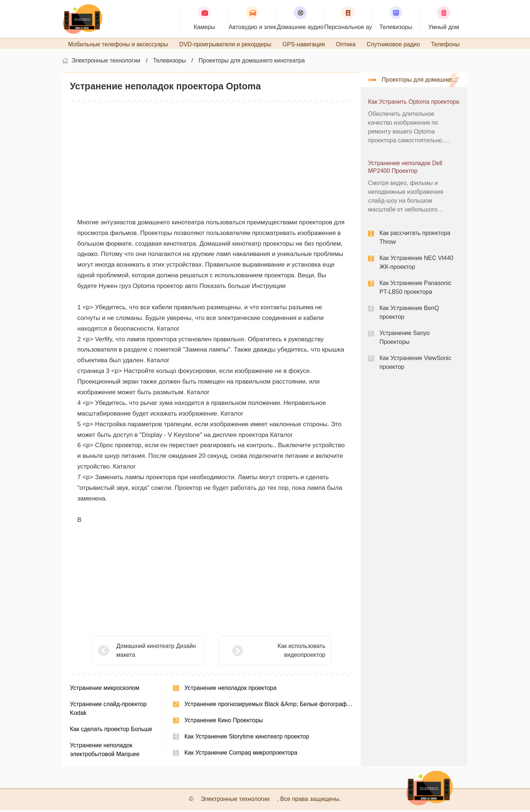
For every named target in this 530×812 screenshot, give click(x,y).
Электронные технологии (106, 63)
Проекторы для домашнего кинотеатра (252, 63)
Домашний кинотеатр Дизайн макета (156, 652)
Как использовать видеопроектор (283, 652)
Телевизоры (169, 63)
